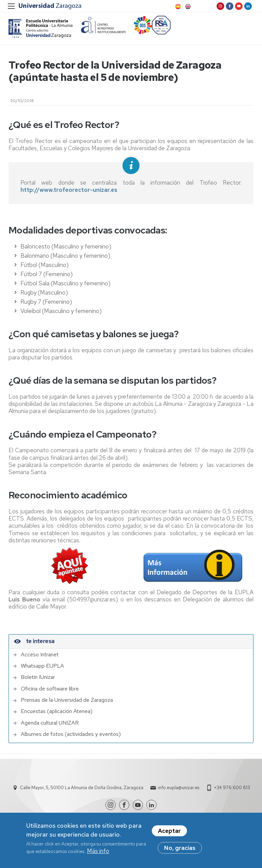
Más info (98, 851)
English (187, 6)
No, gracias (180, 848)
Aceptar (169, 831)
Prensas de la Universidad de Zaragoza (67, 700)
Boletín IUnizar (38, 677)
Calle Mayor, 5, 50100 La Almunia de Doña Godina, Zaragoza (82, 788)
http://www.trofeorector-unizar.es (69, 190)
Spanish (177, 6)
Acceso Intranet (40, 655)
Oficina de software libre (50, 689)
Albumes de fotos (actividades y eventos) (71, 734)
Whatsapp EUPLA (42, 666)
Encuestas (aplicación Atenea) (57, 711)
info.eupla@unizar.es (179, 788)
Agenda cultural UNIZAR (50, 723)
